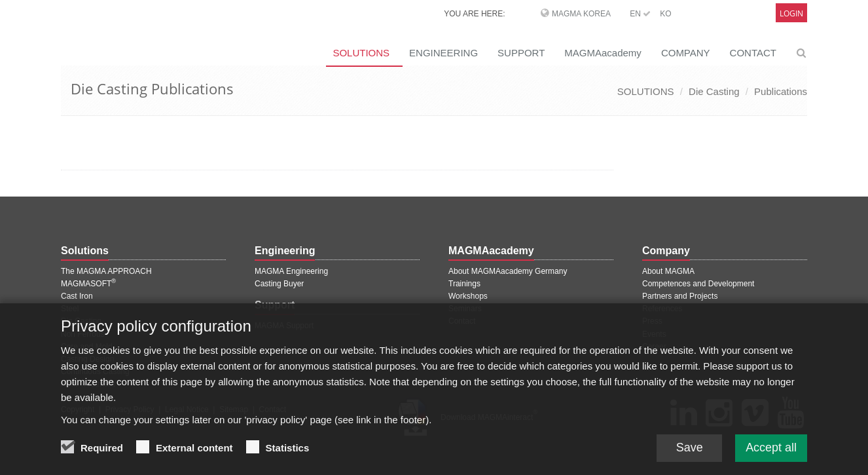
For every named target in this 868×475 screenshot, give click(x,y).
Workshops (468, 296)
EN (640, 14)
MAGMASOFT (88, 284)
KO (665, 14)
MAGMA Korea (581, 14)
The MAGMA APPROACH (106, 271)
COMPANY (686, 53)
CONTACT (753, 53)
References (662, 309)
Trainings (464, 284)
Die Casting (714, 91)
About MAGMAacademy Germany (508, 271)
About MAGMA (668, 271)
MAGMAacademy (603, 53)
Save (689, 459)
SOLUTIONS (361, 53)
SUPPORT (521, 53)
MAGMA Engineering (291, 271)
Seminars (465, 309)
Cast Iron (77, 296)
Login (791, 13)
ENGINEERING (443, 53)
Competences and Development (698, 284)
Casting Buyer (279, 284)
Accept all (771, 459)
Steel (70, 309)
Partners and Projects (680, 296)
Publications (781, 91)
